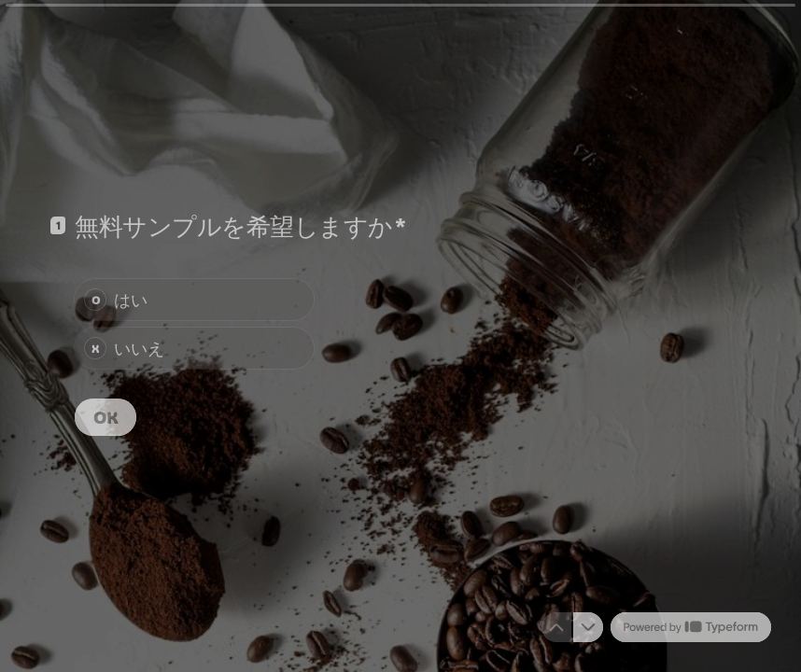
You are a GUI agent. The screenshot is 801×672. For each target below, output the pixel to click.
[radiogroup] (194, 324)
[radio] (194, 300)
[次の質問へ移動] (588, 627)
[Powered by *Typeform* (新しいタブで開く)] (691, 627)
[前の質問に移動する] (556, 627)
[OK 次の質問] (105, 417)
